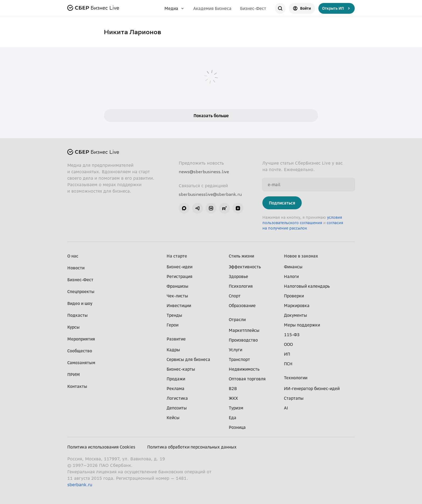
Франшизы (177, 286)
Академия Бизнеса (212, 8)
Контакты (77, 386)
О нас (73, 256)
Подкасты (78, 315)
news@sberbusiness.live (204, 172)
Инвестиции (179, 305)
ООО (288, 344)
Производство (243, 340)
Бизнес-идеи (180, 267)
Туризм (236, 408)
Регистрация (180, 276)
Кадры (173, 350)
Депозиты (177, 408)
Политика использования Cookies (101, 447)
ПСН (288, 364)
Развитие (176, 339)
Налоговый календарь (307, 286)
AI (286, 408)
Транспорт (239, 359)
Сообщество (80, 351)
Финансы (293, 267)
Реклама (175, 388)
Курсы (73, 327)
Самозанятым (81, 363)
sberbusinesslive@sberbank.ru (210, 194)
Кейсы (173, 418)
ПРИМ (74, 374)
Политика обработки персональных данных (192, 447)
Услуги (235, 350)
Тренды (174, 315)
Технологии (296, 378)
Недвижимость (244, 369)
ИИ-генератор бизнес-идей (312, 388)
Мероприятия (81, 339)
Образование (242, 305)
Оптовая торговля (247, 379)
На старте (177, 256)
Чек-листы (177, 296)
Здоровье (238, 276)
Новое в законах (301, 256)
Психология (241, 286)
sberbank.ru (80, 485)
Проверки (294, 296)
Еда (233, 418)
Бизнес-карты (181, 369)
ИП (287, 354)
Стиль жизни (241, 256)
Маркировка (297, 305)
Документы (296, 315)
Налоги (291, 276)
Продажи (176, 379)
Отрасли (237, 319)
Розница (237, 427)
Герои (173, 325)
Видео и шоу (80, 303)
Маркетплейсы (244, 330)
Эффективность (245, 267)
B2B (233, 388)
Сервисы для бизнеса (188, 359)
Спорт (235, 296)
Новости (76, 268)
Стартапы (294, 398)
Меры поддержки (302, 325)
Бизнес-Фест (253, 8)
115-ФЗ (292, 335)
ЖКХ (233, 398)
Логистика (177, 398)
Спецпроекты (81, 291)
